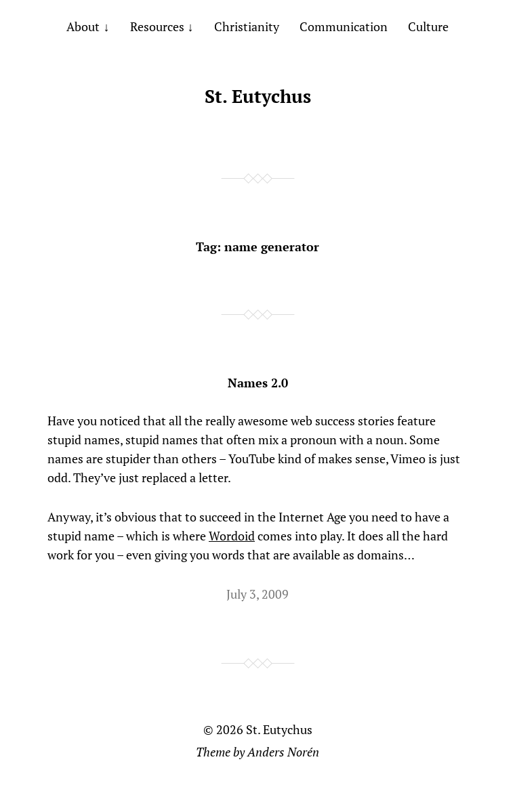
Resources (157, 26)
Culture (428, 26)
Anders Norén (283, 752)
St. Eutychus (258, 96)
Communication (344, 26)
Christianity (247, 26)
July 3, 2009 (257, 594)
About (83, 26)
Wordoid (232, 536)
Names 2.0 (258, 383)
